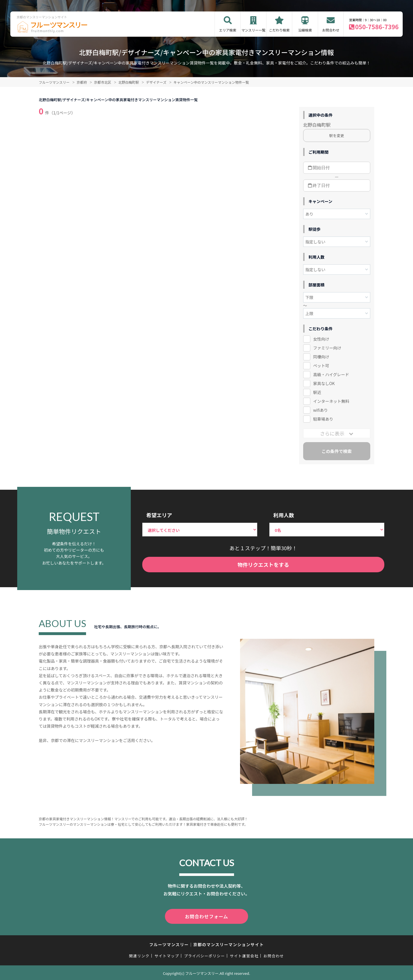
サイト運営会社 (244, 955)
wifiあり (321, 410)
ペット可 (321, 366)
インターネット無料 (331, 401)
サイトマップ (167, 955)
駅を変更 (337, 135)
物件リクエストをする (263, 565)
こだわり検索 (279, 30)
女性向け (321, 339)
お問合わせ (331, 30)
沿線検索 (305, 30)
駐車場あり (323, 419)
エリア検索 (228, 30)
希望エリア (159, 515)
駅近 (317, 392)
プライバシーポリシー (204, 955)
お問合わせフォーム (206, 916)
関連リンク (139, 955)
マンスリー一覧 (254, 30)
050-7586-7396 (377, 27)
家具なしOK (324, 383)
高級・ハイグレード (331, 374)
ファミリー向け (327, 348)
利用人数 (284, 515)
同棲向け (321, 357)
